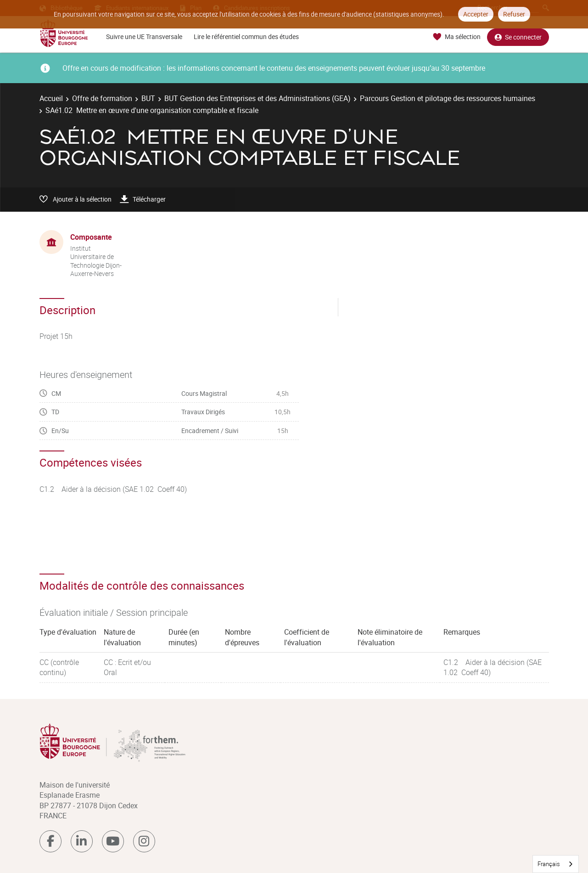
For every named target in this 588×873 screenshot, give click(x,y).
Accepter (476, 14)
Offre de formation (102, 98)
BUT (148, 98)
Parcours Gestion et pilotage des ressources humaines (448, 98)
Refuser (514, 14)
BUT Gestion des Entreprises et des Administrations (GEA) (258, 98)
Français (549, 864)
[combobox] (556, 864)
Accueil (51, 98)
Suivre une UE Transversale (144, 37)
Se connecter (518, 37)
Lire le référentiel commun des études (246, 37)
